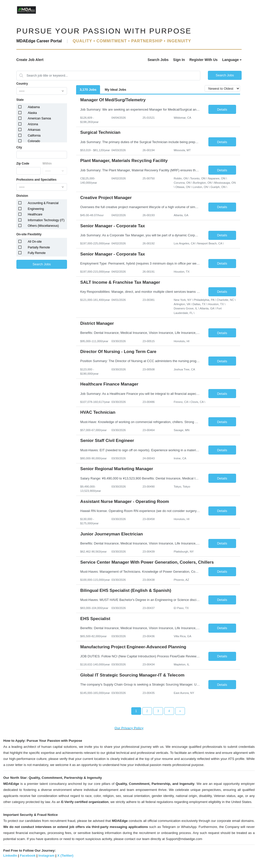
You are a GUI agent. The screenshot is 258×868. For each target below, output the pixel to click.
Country (22, 84)
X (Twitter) (65, 856)
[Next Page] (180, 711)
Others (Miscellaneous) (43, 226)
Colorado (34, 141)
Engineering (36, 209)
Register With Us (204, 60)
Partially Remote (39, 247)
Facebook (28, 856)
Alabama (34, 107)
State (20, 100)
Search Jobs (158, 60)
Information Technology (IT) (46, 220)
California (34, 136)
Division (22, 196)
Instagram (46, 856)
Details (222, 109)
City (19, 147)
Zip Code (23, 164)
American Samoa (39, 118)
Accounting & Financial (43, 203)
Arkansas (34, 130)
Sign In (179, 60)
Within (47, 164)
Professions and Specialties (36, 180)
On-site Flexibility (29, 234)
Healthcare (35, 214)
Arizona (33, 124)
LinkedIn (10, 856)
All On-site (35, 242)
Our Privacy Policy (129, 728)
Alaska (32, 113)
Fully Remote (37, 253)
